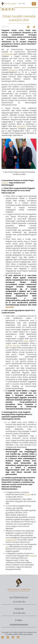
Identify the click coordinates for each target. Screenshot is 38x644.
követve (28, 495)
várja (7, 547)
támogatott (21, 126)
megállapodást (11, 540)
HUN (20, 4)
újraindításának (7, 54)
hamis (26, 341)
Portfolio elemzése (13, 345)
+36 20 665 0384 (19, 602)
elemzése (12, 70)
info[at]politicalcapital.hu (19, 624)
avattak (32, 556)
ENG (24, 4)
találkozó (5, 183)
